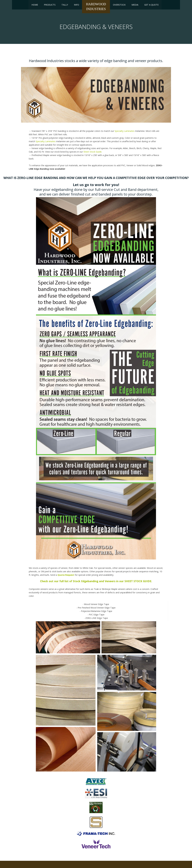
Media (135, 5)
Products (50, 5)
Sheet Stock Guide (92, 152)
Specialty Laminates (124, 131)
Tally (65, 5)
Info (76, 5)
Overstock (119, 5)
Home (35, 5)
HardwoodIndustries (96, 7)
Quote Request (66, 575)
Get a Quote (151, 5)
